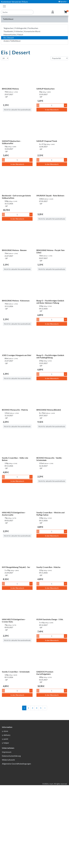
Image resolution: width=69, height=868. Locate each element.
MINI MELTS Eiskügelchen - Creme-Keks (14, 620)
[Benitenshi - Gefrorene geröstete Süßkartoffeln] (17, 182)
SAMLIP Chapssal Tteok (47, 141)
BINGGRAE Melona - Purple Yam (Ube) (50, 251)
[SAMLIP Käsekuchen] (52, 75)
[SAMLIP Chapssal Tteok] (52, 127)
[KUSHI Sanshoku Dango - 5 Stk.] (52, 605)
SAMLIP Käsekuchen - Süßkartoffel (12, 142)
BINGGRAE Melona (10, 89)
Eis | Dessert (9, 38)
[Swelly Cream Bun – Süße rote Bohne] (17, 444)
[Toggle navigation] (4, 6)
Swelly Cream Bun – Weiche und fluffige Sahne (50, 514)
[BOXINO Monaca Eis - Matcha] (17, 396)
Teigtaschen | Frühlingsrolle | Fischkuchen (21, 28)
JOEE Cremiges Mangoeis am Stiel (17, 355)
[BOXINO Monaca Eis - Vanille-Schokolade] (52, 444)
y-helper (5, 826)
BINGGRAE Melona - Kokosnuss (16, 301)
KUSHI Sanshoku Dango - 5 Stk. (50, 619)
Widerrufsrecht (8, 843)
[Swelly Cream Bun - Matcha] (52, 553)
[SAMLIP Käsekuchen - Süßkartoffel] (17, 127)
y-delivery (6, 818)
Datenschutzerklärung (11, 839)
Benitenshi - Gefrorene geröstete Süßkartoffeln (16, 197)
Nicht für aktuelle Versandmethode (17, 110)
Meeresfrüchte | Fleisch (13, 34)
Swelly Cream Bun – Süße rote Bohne (15, 459)
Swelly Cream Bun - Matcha (48, 567)
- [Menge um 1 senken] (38, 105)
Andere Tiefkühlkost (12, 41)
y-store (5, 814)
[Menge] (52, 105)
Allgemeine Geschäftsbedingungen (16, 846)
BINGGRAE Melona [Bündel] (49, 410)
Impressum (7, 835)
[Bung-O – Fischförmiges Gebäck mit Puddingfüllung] (52, 341)
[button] (66, 12)
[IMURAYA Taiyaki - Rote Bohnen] (52, 182)
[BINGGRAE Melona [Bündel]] (52, 396)
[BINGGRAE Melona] (17, 75)
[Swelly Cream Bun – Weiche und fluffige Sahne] (52, 499)
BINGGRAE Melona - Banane (14, 250)
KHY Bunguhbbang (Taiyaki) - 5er (16, 567)
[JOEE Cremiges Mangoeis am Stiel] (17, 341)
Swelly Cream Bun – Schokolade (16, 672)
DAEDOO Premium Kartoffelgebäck (45, 673)
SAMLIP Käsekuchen (45, 89)
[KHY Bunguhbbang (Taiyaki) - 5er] (17, 553)
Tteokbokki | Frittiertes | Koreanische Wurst (22, 31)
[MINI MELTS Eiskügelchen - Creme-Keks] (17, 605)
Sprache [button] (62, 2)
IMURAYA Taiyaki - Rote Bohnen (50, 195)
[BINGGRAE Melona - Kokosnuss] (17, 287)
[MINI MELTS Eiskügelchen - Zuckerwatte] (17, 499)
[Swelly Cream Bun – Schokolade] (17, 658)
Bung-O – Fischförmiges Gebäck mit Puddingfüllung (50, 356)
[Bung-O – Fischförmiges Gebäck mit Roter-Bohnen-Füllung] (52, 287)
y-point (5, 822)
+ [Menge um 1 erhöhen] (65, 105)
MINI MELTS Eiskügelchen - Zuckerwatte (14, 514)
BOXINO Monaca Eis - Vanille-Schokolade (49, 459)
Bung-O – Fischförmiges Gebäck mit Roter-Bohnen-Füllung (50, 302)
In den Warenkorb (52, 110)
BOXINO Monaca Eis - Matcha (15, 410)
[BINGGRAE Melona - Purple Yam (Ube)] (52, 236)
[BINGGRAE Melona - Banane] (17, 236)
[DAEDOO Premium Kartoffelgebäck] (52, 658)
